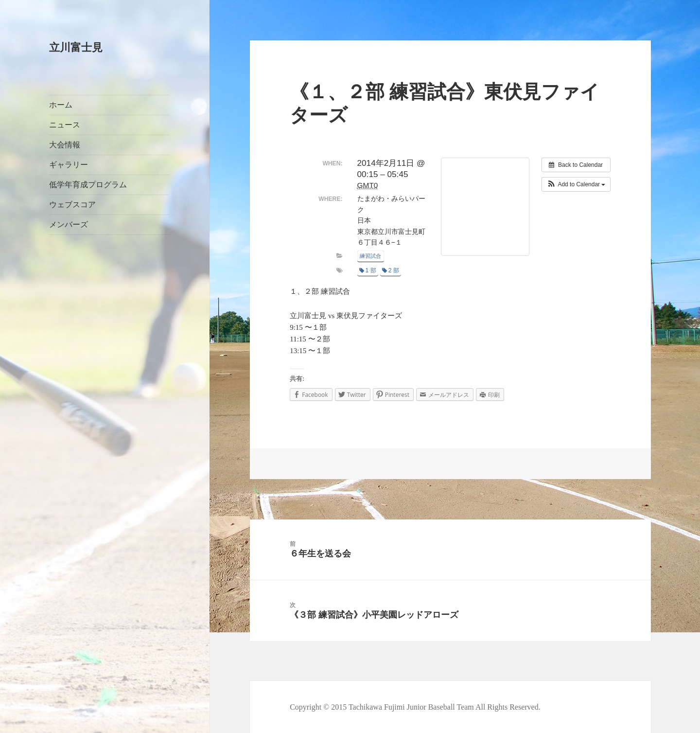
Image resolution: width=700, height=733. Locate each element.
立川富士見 (76, 47)
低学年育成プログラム (88, 185)
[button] (576, 184)
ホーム (61, 105)
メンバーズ (69, 224)
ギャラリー (69, 165)
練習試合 (370, 256)
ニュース (65, 125)
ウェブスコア (72, 205)
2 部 (391, 270)
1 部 (368, 270)
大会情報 (65, 145)
